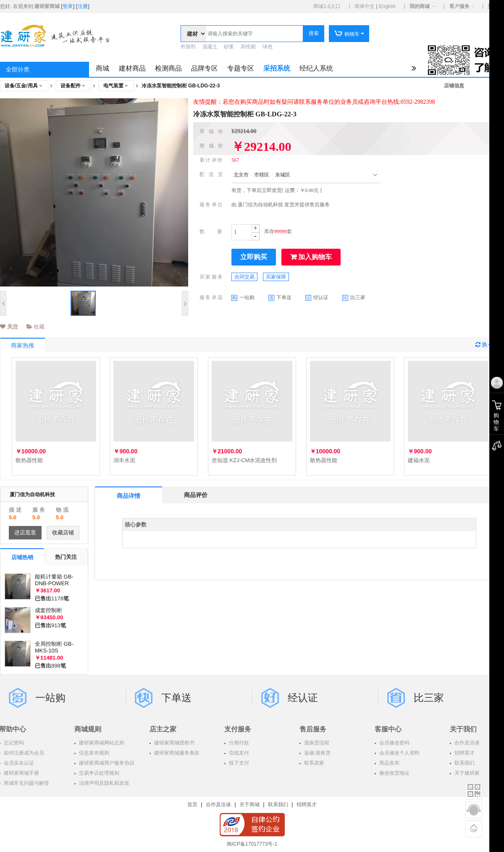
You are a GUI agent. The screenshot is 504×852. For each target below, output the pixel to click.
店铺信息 (454, 86)
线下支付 (238, 763)
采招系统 (277, 68)
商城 (102, 68)
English (387, 6)
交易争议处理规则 (98, 773)
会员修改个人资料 (399, 753)
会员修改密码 (394, 743)
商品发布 (389, 763)
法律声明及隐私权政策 (104, 783)
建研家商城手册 (21, 773)
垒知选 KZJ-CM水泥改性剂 (244, 460)
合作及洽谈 (218, 805)
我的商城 (420, 6)
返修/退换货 (317, 753)
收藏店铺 (63, 532)
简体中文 (365, 6)
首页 (192, 805)
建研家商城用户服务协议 (106, 763)
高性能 (248, 47)
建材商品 (132, 68)
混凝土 (210, 47)
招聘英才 (307, 805)
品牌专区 (205, 68)
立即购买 (254, 257)
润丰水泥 (124, 460)
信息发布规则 (93, 753)
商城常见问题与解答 (26, 783)
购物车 (347, 34)
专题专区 (241, 68)
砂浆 (229, 47)
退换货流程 (316, 743)
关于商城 (249, 805)
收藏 (36, 327)
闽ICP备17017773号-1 (252, 844)
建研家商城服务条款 (176, 753)
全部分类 (18, 70)
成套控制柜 (49, 610)
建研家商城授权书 (174, 743)
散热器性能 (29, 460)
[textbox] (255, 34)
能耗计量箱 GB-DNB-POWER (54, 580)
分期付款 (238, 743)
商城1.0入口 (327, 6)
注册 (83, 6)
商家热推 (23, 346)
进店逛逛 (25, 532)
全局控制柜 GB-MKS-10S (54, 647)
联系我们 (278, 805)
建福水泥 (419, 460)
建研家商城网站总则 (101, 743)
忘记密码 (13, 743)
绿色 (268, 47)
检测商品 (168, 68)
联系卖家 (314, 763)
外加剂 (188, 47)
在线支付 (238, 753)
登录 (68, 6)
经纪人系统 (316, 68)
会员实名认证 (18, 763)
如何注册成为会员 (23, 753)
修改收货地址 (394, 773)
